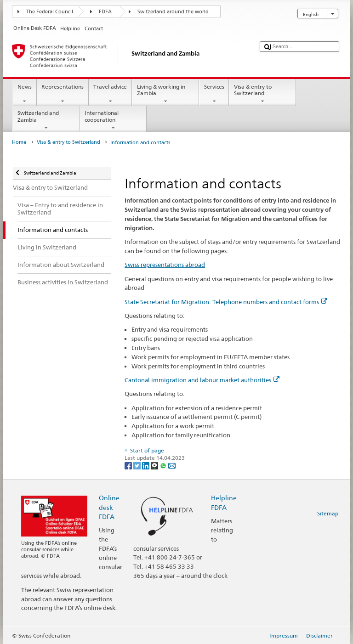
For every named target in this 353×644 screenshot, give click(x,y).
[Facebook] (129, 466)
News (24, 94)
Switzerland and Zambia (46, 120)
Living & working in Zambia (165, 94)
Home (19, 142)
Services (214, 94)
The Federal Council (50, 12)
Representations (63, 94)
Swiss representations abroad (165, 265)
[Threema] (155, 466)
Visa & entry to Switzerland (262, 94)
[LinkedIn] (146, 466)
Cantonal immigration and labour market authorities (202, 380)
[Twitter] (138, 466)
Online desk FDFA (109, 507)
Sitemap (328, 513)
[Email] (172, 466)
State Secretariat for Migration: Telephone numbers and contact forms (226, 302)
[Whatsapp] (164, 466)
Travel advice (110, 94)
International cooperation (113, 120)
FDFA (105, 12)
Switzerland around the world (173, 12)
